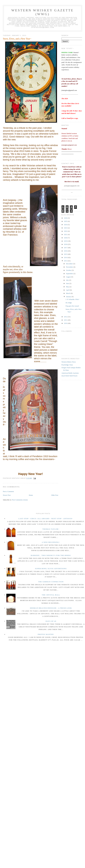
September (70, 274)
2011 (66, 320)
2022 (66, 231)
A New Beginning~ (51, 542)
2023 (66, 228)
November (70, 267)
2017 (66, 248)
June (68, 283)
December (70, 264)
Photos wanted (46, 634)
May (68, 287)
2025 (66, 221)
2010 (66, 323)
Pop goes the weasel (72, 306)
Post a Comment (8, 491)
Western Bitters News (69, 362)
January (69, 297)
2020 (66, 238)
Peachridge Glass (67, 365)
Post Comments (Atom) (20, 500)
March (68, 293)
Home (31, 495)
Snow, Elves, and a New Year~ (17, 39)
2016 (66, 251)
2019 (66, 241)
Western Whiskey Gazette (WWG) (43, 12)
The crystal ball (51, 595)
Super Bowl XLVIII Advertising (51, 569)
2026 (66, 218)
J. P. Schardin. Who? (72, 299)
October (69, 270)
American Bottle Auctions (70, 373)
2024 (66, 225)
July (68, 280)
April (68, 290)
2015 (66, 254)
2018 (66, 244)
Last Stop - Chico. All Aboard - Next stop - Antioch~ (46, 519)
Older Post (55, 495)
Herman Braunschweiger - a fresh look (51, 608)
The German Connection (51, 582)
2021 (66, 234)
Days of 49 (51, 621)
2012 (66, 317)
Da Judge (69, 303)
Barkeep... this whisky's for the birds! (51, 555)
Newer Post (7, 495)
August (69, 277)
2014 (66, 257)
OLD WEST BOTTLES (69, 376)
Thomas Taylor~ (51, 529)
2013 (66, 261)
